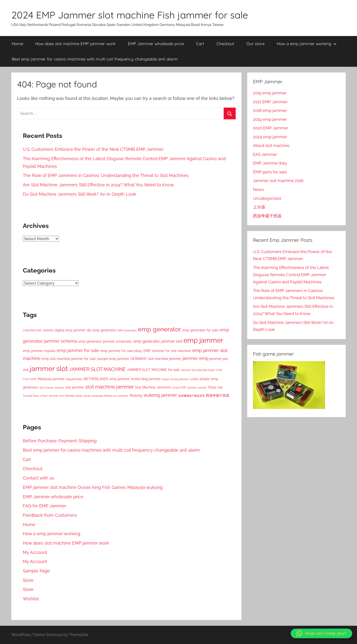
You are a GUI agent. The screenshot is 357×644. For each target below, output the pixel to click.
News (258, 189)
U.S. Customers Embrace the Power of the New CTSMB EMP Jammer (93, 149)
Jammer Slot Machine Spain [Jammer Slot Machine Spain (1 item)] (198, 370)
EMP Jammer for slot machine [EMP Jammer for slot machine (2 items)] (167, 351)
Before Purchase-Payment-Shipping (60, 441)
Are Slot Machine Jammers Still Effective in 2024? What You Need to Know (98, 185)
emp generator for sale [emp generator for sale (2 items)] (200, 330)
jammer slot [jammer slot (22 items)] (49, 368)
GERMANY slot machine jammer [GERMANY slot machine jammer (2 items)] (156, 359)
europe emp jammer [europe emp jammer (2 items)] (113, 359)
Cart (200, 44)
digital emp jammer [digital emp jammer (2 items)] (70, 330)
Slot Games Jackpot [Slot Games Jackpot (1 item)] (52, 388)
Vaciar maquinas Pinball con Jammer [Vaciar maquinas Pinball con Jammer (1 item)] (106, 396)
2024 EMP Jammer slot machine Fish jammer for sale (130, 15)
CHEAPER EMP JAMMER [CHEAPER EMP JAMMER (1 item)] (38, 330)
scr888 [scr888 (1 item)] (194, 379)
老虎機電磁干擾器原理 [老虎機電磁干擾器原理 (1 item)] (191, 396)
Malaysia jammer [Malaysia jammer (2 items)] (51, 379)
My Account (35, 552)
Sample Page (36, 571)
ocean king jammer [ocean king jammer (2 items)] (146, 379)
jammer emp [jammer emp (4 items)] (195, 358)
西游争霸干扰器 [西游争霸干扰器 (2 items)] (218, 395)
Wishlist (31, 599)
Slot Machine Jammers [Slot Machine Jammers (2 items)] (153, 387)
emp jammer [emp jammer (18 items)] (203, 340)
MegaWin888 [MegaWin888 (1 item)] (74, 379)
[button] (321, 633)
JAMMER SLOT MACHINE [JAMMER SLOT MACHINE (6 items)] (97, 369)
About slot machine (271, 146)
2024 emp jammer (270, 137)
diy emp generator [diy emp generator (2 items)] (101, 330)
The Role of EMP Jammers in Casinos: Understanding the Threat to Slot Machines (106, 175)
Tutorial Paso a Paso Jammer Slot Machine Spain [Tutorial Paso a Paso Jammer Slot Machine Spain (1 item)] (53, 396)
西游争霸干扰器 (267, 216)
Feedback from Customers (50, 515)
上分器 (259, 207)
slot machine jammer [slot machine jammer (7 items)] (110, 387)
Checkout (225, 44)
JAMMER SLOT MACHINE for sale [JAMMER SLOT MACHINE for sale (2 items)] (153, 370)
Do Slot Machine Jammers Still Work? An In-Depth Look (80, 194)
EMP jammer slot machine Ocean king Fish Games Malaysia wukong (93, 487)
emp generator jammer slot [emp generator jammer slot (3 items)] (158, 341)
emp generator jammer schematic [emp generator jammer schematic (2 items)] (105, 341)
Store (28, 580)
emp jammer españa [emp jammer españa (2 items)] (39, 351)
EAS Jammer (265, 154)
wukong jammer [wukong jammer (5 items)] (160, 395)
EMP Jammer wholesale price (156, 44)
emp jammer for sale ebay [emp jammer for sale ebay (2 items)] (121, 351)
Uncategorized (267, 198)
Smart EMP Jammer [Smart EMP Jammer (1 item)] (185, 388)
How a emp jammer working (307, 44)
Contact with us (39, 478)
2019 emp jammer (270, 119)
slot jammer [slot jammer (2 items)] (75, 387)
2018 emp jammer (270, 110)
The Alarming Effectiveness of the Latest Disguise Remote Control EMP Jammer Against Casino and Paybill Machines (291, 275)
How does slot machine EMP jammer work (75, 44)
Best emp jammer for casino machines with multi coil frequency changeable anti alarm (95, 59)
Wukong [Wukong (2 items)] (136, 395)
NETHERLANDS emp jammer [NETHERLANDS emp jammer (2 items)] (107, 379)
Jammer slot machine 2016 (278, 181)
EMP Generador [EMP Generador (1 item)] (127, 330)
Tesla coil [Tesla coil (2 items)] (215, 387)
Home (17, 44)
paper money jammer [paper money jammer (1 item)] (175, 379)
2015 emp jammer (270, 93)
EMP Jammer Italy (270, 163)
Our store (255, 44)
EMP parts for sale (270, 172)
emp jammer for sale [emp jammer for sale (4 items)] (78, 350)
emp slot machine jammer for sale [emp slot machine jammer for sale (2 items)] (69, 359)
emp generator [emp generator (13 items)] (159, 329)
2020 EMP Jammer (271, 128)
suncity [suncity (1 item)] (202, 388)
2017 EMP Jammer (270, 102)
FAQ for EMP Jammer (45, 506)
